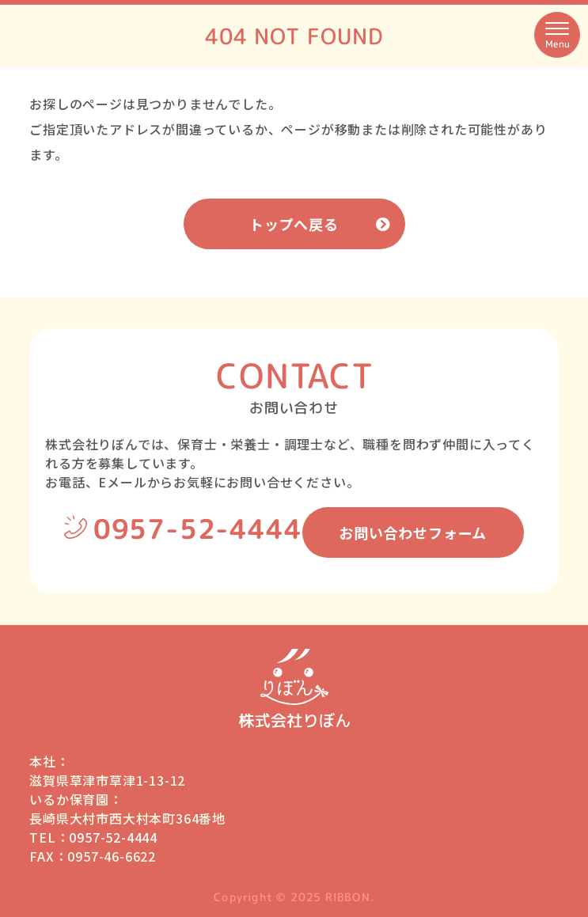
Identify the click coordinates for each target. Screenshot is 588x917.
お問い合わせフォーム (413, 532)
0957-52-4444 (198, 529)
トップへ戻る (294, 224)
